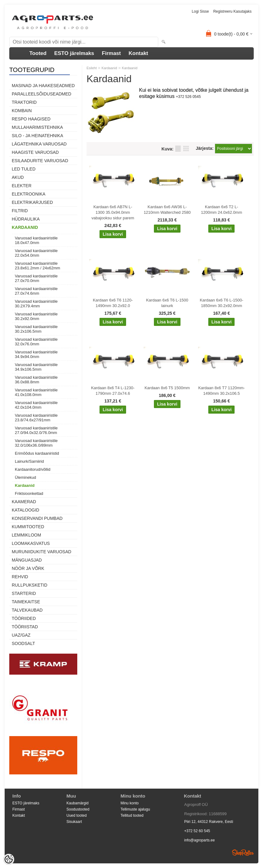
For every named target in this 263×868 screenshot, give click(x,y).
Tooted (38, 53)
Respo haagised (31, 119)
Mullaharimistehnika (37, 127)
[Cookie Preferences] (9, 859)
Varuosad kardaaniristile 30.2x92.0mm (36, 316)
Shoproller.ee (243, 853)
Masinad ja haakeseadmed (43, 86)
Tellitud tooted (132, 815)
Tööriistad (25, 627)
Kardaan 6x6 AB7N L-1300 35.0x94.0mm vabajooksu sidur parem (113, 212)
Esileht (92, 68)
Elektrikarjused (32, 202)
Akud (18, 177)
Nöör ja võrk (28, 568)
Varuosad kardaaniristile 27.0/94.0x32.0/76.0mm (36, 430)
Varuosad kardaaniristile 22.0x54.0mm (36, 253)
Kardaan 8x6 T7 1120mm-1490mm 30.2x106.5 (221, 391)
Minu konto (130, 803)
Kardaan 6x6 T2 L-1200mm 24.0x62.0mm (221, 210)
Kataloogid (25, 510)
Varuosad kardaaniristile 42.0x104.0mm (36, 405)
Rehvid (20, 577)
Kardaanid (25, 227)
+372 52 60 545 (197, 831)
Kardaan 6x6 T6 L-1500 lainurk (167, 303)
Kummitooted (28, 527)
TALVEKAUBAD (27, 610)
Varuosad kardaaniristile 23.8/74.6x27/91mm (36, 418)
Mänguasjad (27, 560)
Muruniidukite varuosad (42, 552)
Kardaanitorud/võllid (33, 469)
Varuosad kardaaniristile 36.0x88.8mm (36, 380)
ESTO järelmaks (74, 53)
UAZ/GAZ (21, 635)
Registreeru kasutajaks (232, 11)
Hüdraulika (26, 219)
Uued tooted (76, 815)
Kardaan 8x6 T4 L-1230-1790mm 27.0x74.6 (113, 391)
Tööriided (24, 618)
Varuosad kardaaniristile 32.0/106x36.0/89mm (36, 443)
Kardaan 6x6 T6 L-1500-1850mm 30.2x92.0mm (221, 303)
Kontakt (138, 53)
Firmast (111, 53)
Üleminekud (25, 477)
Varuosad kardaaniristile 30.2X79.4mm (36, 304)
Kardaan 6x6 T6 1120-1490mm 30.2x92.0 (113, 303)
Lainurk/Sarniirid (29, 461)
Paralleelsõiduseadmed (42, 94)
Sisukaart (74, 822)
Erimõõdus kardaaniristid (37, 453)
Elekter (22, 186)
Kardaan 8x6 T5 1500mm (167, 388)
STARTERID (24, 593)
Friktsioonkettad (29, 493)
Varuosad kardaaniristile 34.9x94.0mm (36, 354)
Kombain (22, 111)
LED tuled (24, 169)
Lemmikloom (26, 535)
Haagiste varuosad (35, 152)
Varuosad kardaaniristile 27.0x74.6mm (36, 291)
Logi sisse (200, 11)
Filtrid (20, 211)
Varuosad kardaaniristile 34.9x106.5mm (36, 367)
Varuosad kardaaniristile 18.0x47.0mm (36, 240)
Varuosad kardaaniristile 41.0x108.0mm (36, 392)
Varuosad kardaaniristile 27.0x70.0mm (36, 278)
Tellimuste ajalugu (135, 809)
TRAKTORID (24, 102)
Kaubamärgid (77, 803)
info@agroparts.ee (199, 840)
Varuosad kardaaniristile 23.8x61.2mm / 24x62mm (38, 266)
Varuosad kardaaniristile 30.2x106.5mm (36, 329)
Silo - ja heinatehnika (37, 136)
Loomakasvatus (31, 543)
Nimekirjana (178, 149)
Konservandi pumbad (37, 518)
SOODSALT (23, 643)
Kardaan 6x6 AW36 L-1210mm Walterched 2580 (167, 210)
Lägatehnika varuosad (39, 144)
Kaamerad (24, 502)
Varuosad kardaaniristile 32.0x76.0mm (36, 342)
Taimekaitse (26, 602)
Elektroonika (29, 194)
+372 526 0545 (188, 97)
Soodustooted (78, 809)
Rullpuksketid (30, 585)
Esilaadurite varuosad (40, 161)
